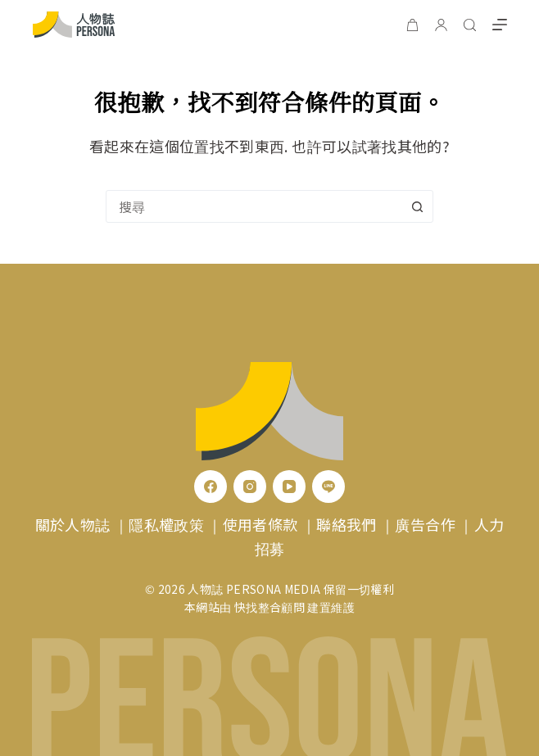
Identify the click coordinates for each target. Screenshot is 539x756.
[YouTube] (289, 487)
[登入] (441, 25)
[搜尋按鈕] (417, 206)
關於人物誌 (73, 524)
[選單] (500, 25)
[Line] (328, 487)
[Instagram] (250, 487)
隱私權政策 (166, 524)
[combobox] (254, 206)
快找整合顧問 (269, 607)
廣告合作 (425, 524)
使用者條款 (260, 524)
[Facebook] (211, 487)
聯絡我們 (346, 524)
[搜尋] (470, 25)
